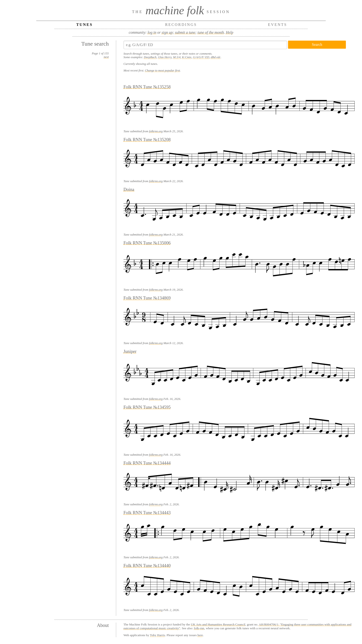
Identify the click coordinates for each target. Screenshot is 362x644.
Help (230, 32)
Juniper (130, 351)
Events (277, 25)
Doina (129, 189)
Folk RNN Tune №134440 (147, 566)
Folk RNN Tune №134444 (147, 463)
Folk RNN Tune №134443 (147, 513)
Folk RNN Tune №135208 (147, 140)
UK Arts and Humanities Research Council (218, 624)
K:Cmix (187, 57)
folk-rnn (199, 628)
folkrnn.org (156, 131)
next (106, 57)
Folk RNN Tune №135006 (147, 243)
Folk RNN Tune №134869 (147, 298)
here (200, 635)
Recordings (181, 25)
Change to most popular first (162, 71)
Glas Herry (165, 57)
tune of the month (211, 32)
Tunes (85, 25)
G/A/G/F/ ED (201, 57)
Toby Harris (157, 635)
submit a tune (185, 32)
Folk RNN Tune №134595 (147, 407)
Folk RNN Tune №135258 (147, 87)
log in (152, 32)
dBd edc (216, 57)
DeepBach (150, 57)
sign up (167, 32)
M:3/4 (177, 57)
